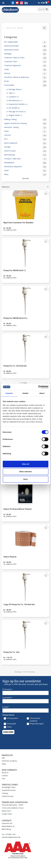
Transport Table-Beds (25, 159)
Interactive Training (25, 128)
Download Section (9, 790)
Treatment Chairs (25, 62)
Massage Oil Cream (17, 112)
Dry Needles (14, 108)
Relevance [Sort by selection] (25, 187)
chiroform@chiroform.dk (11, 837)
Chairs (25, 132)
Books (25, 82)
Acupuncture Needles (18, 104)
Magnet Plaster (15, 115)
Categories (11, 37)
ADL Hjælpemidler (25, 42)
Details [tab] (26, 393)
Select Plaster (10, 557)
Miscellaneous (15, 100)
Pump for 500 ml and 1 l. (15, 271)
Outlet (25, 171)
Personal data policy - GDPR (12, 805)
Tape (12, 93)
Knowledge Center (9, 787)
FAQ (3, 779)
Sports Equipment (25, 143)
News (25, 175)
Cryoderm (14, 97)
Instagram (22, 3)
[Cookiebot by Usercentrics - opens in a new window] (38, 387)
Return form (6, 811)
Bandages (25, 54)
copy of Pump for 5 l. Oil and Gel (19, 605)
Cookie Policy (7, 814)
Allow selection (25, 472)
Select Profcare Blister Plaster (18, 509)
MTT (25, 139)
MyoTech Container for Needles (18, 223)
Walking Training (25, 120)
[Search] (43, 9)
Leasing (5, 793)
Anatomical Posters (25, 50)
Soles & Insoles (25, 151)
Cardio (25, 70)
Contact (5, 776)
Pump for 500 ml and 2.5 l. (16, 318)
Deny (25, 479)
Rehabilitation (25, 163)
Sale (3, 758)
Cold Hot (25, 135)
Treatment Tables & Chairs (25, 58)
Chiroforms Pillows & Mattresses (25, 78)
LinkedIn (26, 3)
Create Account (8, 796)
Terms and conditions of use (13, 808)
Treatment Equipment (25, 66)
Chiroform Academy (9, 761)
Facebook (13, 3)
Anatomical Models (25, 46)
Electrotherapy (25, 155)
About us (5, 773)
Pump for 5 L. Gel (11, 652)
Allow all (25, 464)
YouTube (17, 3)
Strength (25, 147)
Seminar (25, 74)
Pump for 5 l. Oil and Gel (15, 366)
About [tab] (42, 393)
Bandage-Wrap (15, 89)
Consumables (25, 85)
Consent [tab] (9, 393)
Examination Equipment (25, 167)
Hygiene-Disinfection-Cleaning (25, 124)
